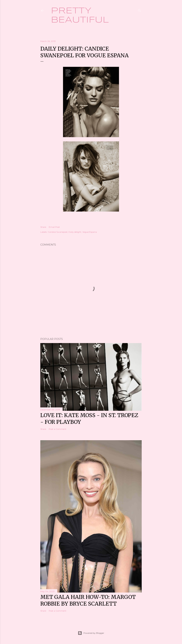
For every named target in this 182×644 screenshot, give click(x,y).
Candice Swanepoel (58, 232)
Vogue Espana (90, 232)
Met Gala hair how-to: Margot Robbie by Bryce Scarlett (88, 600)
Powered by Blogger (91, 633)
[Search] (140, 10)
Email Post (54, 227)
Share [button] (43, 227)
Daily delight (75, 232)
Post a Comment (58, 429)
